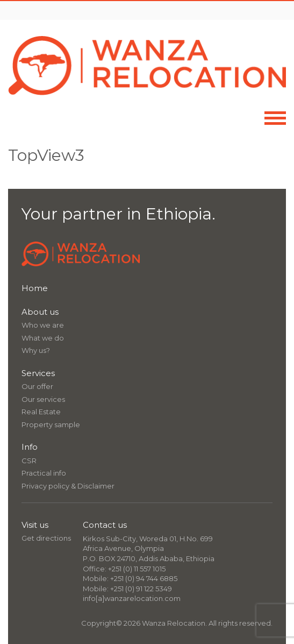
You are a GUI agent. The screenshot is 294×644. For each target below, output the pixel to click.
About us (40, 312)
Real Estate (41, 412)
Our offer (37, 386)
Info (30, 447)
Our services (43, 399)
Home (35, 288)
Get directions (46, 538)
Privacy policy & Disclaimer (68, 486)
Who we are (43, 325)
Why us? (36, 350)
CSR (29, 461)
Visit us (35, 525)
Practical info (44, 473)
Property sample (51, 424)
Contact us (105, 525)
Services (38, 373)
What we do (43, 338)
